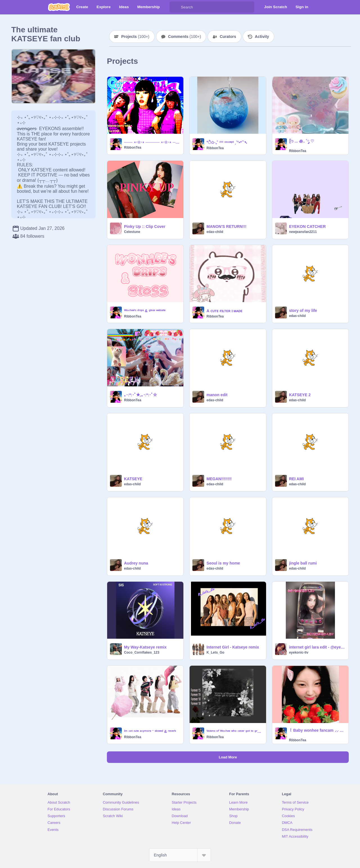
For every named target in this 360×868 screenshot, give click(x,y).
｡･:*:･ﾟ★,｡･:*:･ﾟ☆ (140, 395)
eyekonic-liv (299, 652)
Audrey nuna (136, 563)
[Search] (175, 7)
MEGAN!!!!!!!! (219, 479)
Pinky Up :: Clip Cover (145, 226)
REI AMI (296, 479)
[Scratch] (59, 7)
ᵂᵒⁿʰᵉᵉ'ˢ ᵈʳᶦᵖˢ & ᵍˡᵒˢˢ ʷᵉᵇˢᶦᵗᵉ (145, 311)
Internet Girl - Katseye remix (233, 647)
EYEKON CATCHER (307, 226)
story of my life (303, 311)
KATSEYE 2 (300, 395)
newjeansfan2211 (303, 232)
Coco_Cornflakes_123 (142, 652)
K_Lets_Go (215, 652)
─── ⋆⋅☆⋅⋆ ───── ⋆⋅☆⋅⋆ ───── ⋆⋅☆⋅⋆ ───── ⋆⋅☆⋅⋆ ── (152, 142)
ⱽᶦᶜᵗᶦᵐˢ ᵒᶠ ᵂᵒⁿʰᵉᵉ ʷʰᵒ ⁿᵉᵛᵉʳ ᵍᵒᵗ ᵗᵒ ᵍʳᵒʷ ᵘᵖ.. (234, 731)
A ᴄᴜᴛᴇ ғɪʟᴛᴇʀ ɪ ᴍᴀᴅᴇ (224, 311)
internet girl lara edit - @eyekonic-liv (317, 647)
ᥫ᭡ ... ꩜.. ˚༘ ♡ (302, 141)
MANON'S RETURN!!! (226, 226)
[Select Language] (180, 855)
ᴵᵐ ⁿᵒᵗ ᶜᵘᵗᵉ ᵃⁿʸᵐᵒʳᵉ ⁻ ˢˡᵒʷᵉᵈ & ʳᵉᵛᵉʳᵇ (150, 731)
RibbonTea (133, 148)
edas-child (215, 232)
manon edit (217, 395)
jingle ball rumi (303, 563)
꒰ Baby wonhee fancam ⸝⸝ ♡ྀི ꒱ (317, 730)
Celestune (132, 232)
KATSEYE (133, 479)
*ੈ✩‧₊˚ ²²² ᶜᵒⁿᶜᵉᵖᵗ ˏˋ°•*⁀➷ (227, 142)
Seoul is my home (223, 563)
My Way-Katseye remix (145, 647)
